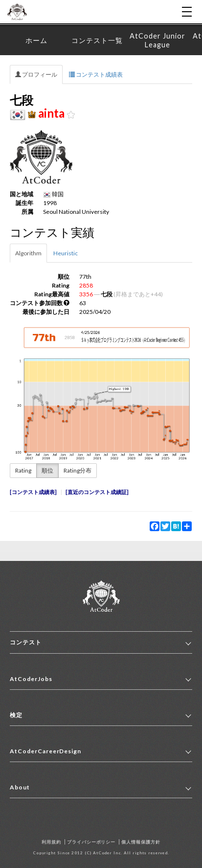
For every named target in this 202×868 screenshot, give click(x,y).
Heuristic (66, 253)
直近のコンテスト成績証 (97, 492)
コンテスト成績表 (96, 74)
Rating (23, 470)
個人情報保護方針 (141, 842)
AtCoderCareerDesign (45, 751)
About (20, 787)
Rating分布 (78, 470)
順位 (47, 470)
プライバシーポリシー (91, 842)
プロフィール (36, 74)
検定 (16, 715)
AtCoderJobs (31, 679)
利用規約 (51, 842)
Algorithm (28, 253)
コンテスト (26, 642)
